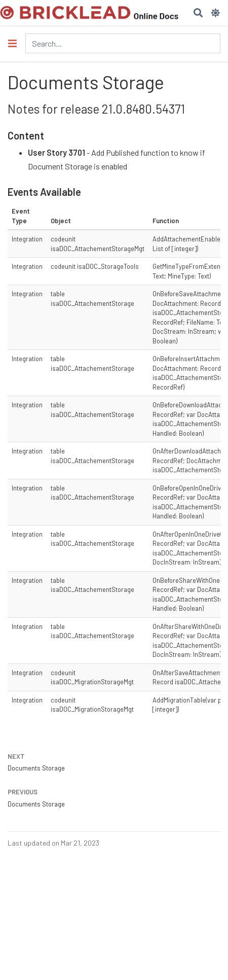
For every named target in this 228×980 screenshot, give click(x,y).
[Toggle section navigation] (12, 43)
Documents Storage (36, 768)
